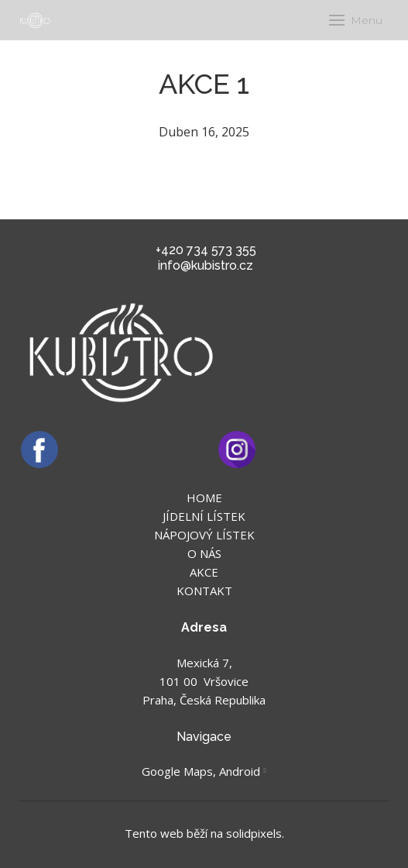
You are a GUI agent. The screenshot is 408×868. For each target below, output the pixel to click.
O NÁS (204, 553)
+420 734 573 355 (206, 250)
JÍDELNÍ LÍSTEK (204, 516)
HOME (204, 498)
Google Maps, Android (201, 771)
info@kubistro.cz (206, 265)
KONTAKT (204, 591)
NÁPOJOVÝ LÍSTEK (204, 535)
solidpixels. (255, 833)
